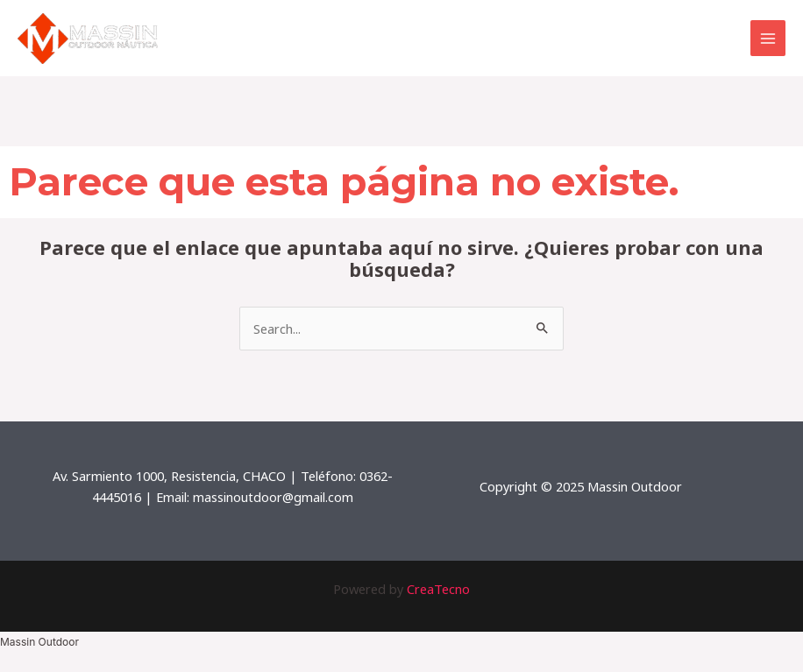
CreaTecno (438, 589)
